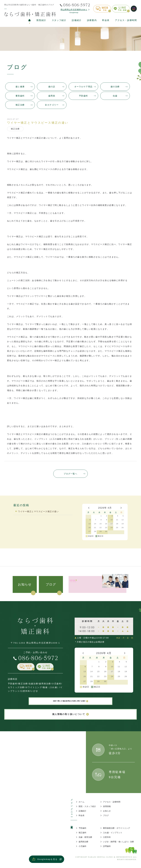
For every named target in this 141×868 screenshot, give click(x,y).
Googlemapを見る (48, 862)
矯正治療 (20, 105)
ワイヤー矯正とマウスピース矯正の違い (38, 511)
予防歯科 (83, 96)
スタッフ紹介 (59, 20)
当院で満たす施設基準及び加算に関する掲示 (71, 703)
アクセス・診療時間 (126, 20)
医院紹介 (41, 20)
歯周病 (52, 96)
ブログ (51, 584)
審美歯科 (20, 96)
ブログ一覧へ (70, 474)
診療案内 (92, 20)
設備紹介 (77, 20)
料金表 (106, 20)
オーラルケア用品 (83, 87)
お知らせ (25, 584)
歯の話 (52, 87)
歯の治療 (115, 87)
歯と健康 (20, 87)
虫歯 (115, 96)
